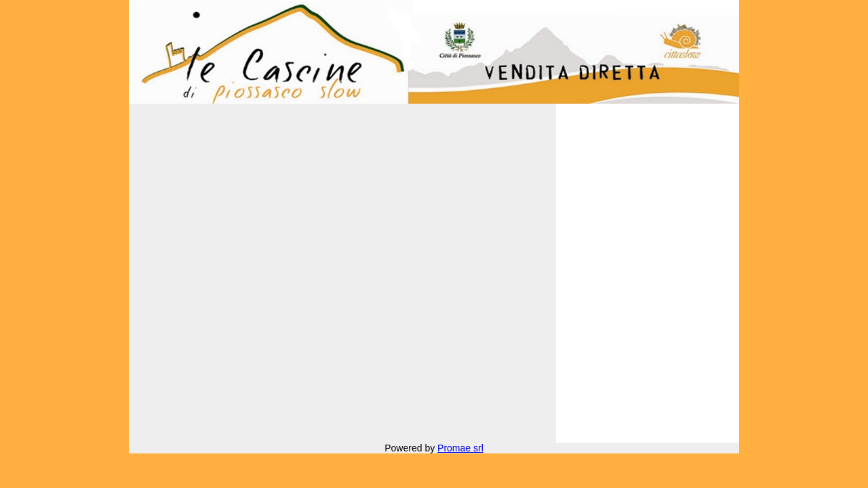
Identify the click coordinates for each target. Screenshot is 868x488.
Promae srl (460, 448)
